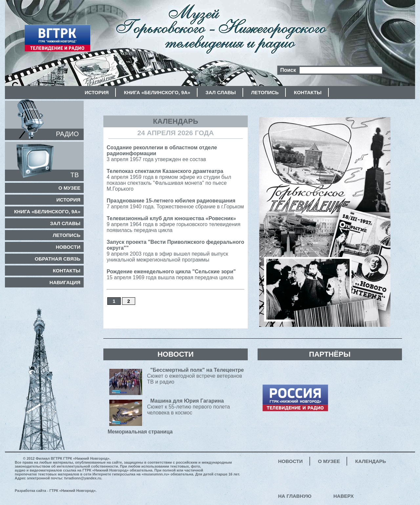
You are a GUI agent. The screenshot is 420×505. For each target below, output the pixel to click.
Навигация (65, 282)
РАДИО (67, 134)
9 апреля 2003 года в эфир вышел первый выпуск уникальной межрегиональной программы (175, 251)
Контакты (308, 92)
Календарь (371, 461)
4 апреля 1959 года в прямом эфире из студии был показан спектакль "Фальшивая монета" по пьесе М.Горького (169, 180)
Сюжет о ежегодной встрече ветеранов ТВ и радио (195, 378)
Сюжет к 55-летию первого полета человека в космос (189, 408)
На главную (295, 496)
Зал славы (220, 92)
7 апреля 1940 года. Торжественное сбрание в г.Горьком (175, 204)
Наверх (344, 496)
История (97, 92)
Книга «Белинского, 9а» (157, 92)
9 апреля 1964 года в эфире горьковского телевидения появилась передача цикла (174, 224)
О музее (69, 188)
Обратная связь (58, 259)
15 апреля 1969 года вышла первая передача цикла (171, 274)
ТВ (74, 175)
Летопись (265, 92)
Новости (68, 247)
